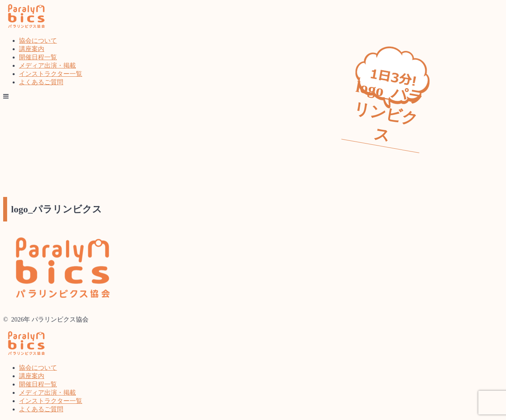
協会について (38, 41)
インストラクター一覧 (51, 74)
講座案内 (32, 49)
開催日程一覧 (38, 57)
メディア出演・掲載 (47, 65)
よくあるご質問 (41, 82)
